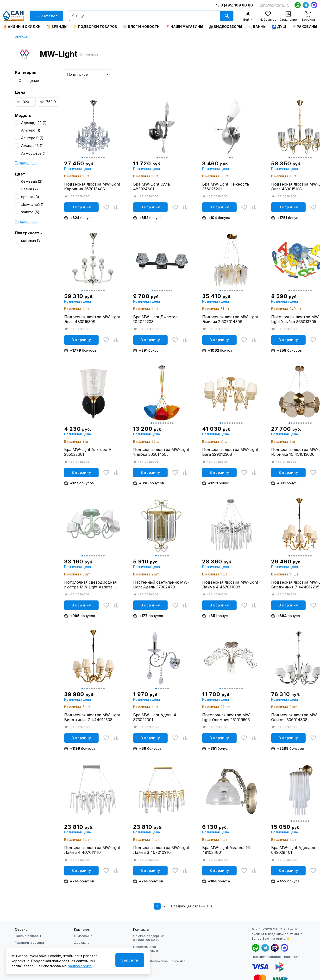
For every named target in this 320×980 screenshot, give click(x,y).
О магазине (83, 936)
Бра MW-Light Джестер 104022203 (155, 319)
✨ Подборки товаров (95, 27)
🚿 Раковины (304, 27)
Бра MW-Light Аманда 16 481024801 (226, 850)
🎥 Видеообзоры (226, 27)
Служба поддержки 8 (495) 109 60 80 (149, 938)
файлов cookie (80, 966)
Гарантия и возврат (30, 943)
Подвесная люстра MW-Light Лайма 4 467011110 (92, 850)
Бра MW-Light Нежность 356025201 (226, 187)
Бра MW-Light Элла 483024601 (151, 187)
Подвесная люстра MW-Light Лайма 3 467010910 (161, 850)
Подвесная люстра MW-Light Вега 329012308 (230, 452)
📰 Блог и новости (141, 27)
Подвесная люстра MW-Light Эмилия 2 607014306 (230, 319)
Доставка (82, 943)
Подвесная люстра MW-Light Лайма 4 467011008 (230, 585)
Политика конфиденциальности (276, 957)
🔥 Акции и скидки (22, 27)
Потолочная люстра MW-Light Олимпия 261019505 (227, 717)
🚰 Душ (279, 27)
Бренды (22, 36)
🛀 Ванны (257, 27)
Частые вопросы (28, 936)
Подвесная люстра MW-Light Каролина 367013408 (92, 187)
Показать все (26, 163)
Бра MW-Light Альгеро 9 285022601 (88, 452)
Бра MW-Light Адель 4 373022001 (155, 717)
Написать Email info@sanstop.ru (146, 949)
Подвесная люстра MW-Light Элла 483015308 (92, 319)
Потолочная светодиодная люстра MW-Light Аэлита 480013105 (90, 585)
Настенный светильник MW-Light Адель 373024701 (161, 585)
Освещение (29, 81)
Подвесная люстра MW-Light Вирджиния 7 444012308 (92, 717)
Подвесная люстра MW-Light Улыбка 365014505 (161, 452)
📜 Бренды (57, 27)
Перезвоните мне (274, 5)
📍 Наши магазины (184, 27)
